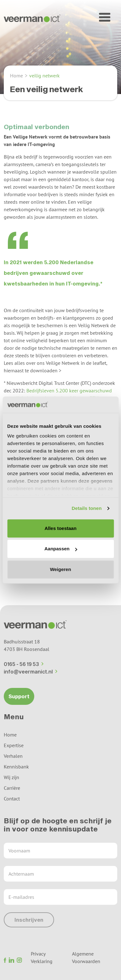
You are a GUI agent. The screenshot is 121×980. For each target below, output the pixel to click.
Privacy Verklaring (42, 957)
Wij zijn (11, 777)
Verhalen (13, 756)
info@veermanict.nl (30, 671)
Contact (12, 799)
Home (16, 76)
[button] (105, 17)
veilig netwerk (44, 76)
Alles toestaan (61, 528)
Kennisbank (16, 767)
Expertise (14, 745)
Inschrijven (29, 920)
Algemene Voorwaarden (86, 957)
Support (19, 696)
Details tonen (87, 508)
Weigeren (60, 569)
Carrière (12, 788)
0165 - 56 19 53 (24, 664)
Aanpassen (61, 549)
